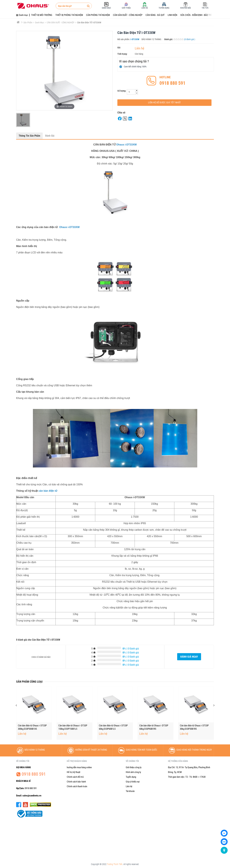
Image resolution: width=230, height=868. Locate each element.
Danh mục (40, 23)
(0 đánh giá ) (190, 39)
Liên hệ (140, 48)
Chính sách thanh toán (77, 786)
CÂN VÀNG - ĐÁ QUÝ (155, 15)
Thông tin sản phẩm (29, 136)
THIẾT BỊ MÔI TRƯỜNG (42, 15)
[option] (23, 120)
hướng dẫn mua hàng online (79, 767)
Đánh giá (50, 136)
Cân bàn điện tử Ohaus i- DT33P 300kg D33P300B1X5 (73, 727)
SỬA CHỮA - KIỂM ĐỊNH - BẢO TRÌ (196, 15)
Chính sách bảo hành (76, 782)
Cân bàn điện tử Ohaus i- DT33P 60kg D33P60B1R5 (194, 727)
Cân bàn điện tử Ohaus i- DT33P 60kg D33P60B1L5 (154, 727)
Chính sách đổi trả (75, 777)
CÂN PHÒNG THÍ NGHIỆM (98, 15)
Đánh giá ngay (189, 657)
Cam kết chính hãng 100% (135, 67)
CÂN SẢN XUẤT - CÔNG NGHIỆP (128, 15)
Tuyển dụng (131, 777)
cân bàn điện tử (48, 491)
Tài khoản (130, 791)
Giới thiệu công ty (134, 767)
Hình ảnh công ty (133, 772)
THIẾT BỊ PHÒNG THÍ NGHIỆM (69, 15)
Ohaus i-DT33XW (126, 145)
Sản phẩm (29, 23)
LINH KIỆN (172, 15)
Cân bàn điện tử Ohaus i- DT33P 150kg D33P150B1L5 (113, 727)
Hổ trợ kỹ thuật (73, 772)
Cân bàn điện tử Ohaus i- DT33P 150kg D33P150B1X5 (32, 727)
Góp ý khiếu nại (133, 782)
